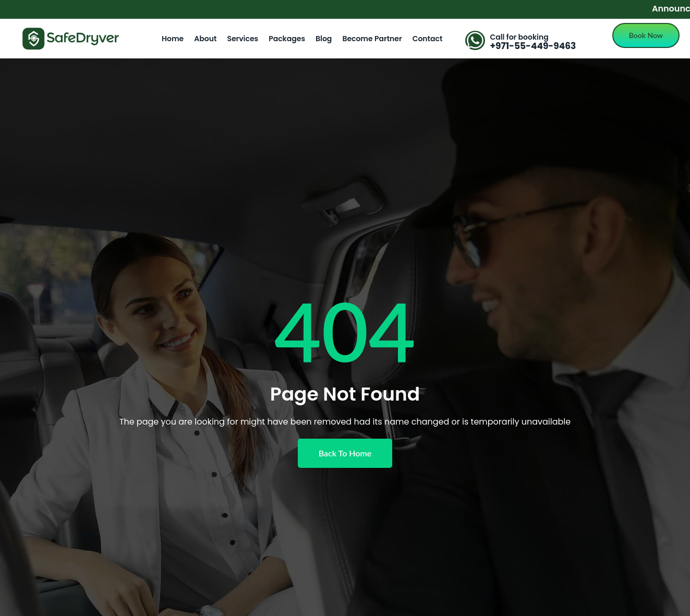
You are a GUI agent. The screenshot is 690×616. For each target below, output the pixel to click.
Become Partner (372, 39)
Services (243, 39)
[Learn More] (532, 41)
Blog (324, 39)
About (205, 39)
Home (173, 39)
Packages (287, 39)
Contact (428, 39)
